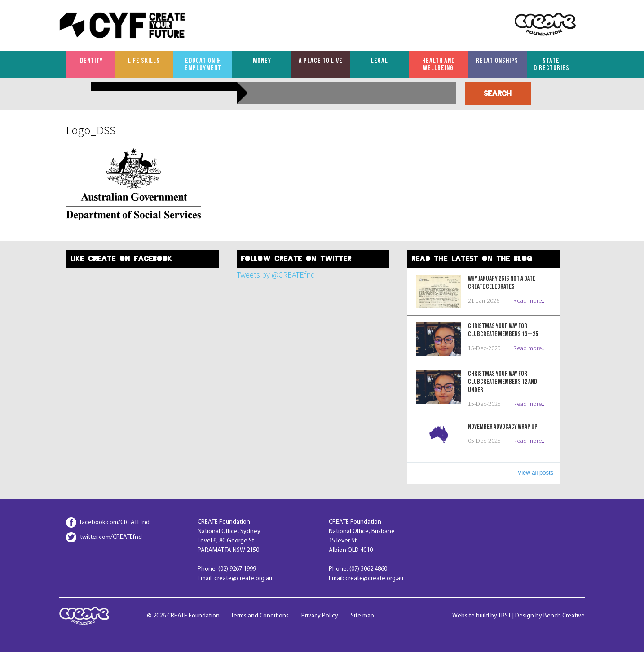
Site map (362, 616)
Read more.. (529, 300)
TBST (505, 616)
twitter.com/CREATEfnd (111, 537)
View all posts (536, 473)
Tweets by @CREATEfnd (276, 275)
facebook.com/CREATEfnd (115, 522)
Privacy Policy (320, 616)
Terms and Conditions (260, 616)
